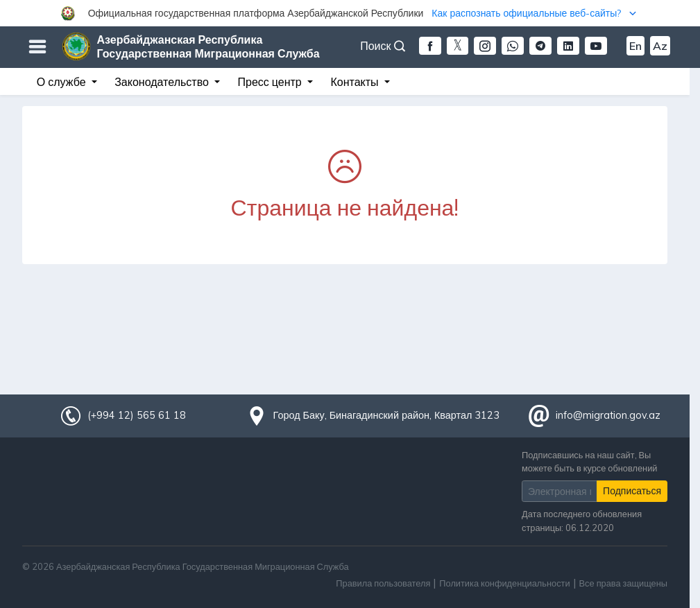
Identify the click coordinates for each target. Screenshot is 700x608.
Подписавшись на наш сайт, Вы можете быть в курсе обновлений (589, 461)
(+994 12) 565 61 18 (137, 415)
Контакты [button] (356, 82)
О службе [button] (63, 82)
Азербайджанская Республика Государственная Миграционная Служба (208, 46)
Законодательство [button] (163, 82)
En (635, 46)
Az (660, 46)
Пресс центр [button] (271, 82)
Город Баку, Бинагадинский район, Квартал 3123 (387, 415)
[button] (350, 13)
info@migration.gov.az (608, 415)
